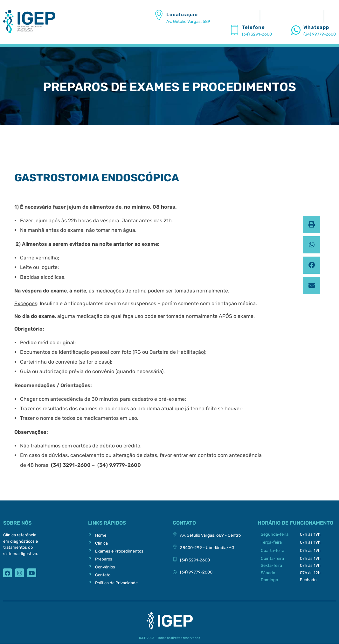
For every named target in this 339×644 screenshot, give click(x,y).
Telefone (253, 27)
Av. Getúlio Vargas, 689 (188, 21)
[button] (312, 225)
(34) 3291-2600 (257, 34)
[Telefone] (235, 30)
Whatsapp (316, 27)
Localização (182, 15)
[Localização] (159, 15)
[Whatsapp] (296, 30)
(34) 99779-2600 (320, 34)
